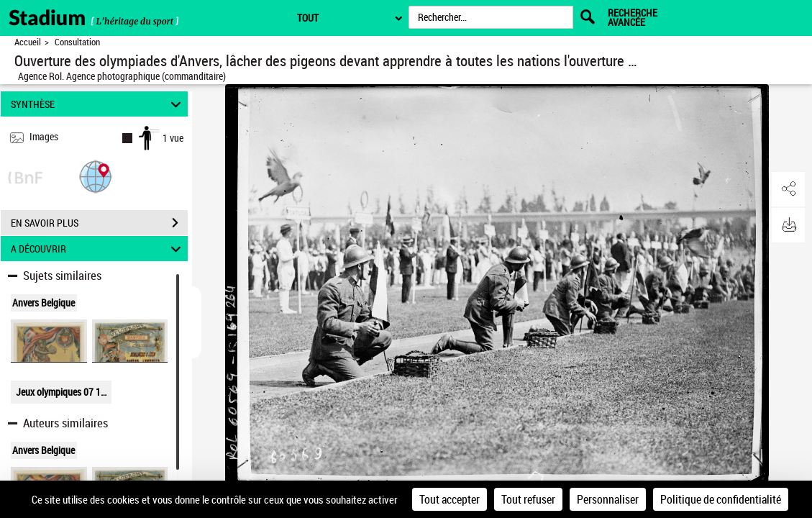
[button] (96, 176)
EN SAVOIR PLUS (99, 223)
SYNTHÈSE (98, 104)
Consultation (77, 42)
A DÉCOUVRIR (98, 249)
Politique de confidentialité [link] (721, 499)
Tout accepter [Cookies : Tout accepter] (450, 499)
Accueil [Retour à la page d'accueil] (28, 42)
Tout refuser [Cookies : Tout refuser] (528, 499)
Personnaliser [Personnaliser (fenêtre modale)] (608, 499)
